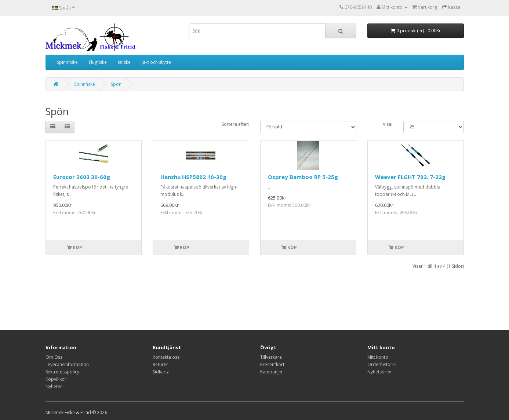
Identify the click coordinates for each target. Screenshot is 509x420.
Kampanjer (272, 372)
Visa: (388, 124)
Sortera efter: (235, 124)
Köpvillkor (56, 379)
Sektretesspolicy (62, 372)
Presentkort (272, 364)
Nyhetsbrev (379, 372)
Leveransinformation (67, 364)
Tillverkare (271, 357)
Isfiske (124, 62)
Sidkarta (161, 372)
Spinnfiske (67, 62)
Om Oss (54, 357)
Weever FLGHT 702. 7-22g (410, 177)
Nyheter (54, 386)
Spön (116, 84)
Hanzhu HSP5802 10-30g (193, 177)
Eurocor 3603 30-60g (82, 177)
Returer (160, 364)
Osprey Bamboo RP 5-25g (303, 177)
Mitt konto (378, 357)
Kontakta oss (166, 357)
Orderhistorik (381, 364)
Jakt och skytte (156, 62)
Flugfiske (98, 62)
